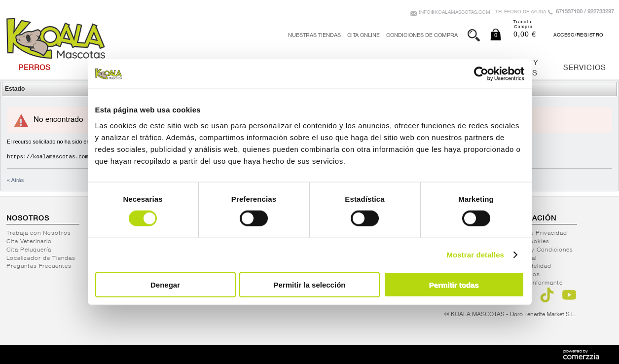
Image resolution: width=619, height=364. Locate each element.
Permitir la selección (310, 284)
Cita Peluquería (29, 250)
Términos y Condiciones (538, 250)
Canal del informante (532, 283)
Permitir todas (454, 284)
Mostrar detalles (475, 255)
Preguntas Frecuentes (39, 266)
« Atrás (15, 180)
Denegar (165, 284)
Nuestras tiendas (314, 36)
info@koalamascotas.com (455, 13)
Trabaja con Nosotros (39, 233)
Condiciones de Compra (422, 36)
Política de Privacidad (535, 233)
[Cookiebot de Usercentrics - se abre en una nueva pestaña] (481, 74)
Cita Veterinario (29, 242)
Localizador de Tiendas (41, 258)
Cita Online (364, 36)
